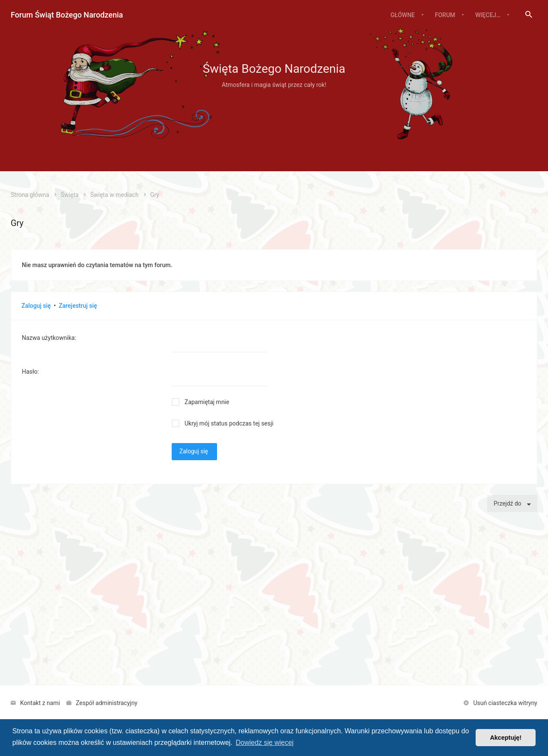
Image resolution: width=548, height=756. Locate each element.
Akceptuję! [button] (506, 738)
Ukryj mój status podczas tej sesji (229, 423)
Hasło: (30, 372)
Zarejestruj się (78, 306)
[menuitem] (529, 15)
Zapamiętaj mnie (207, 402)
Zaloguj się (36, 306)
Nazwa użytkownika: (49, 338)
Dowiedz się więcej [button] (264, 743)
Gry (17, 223)
